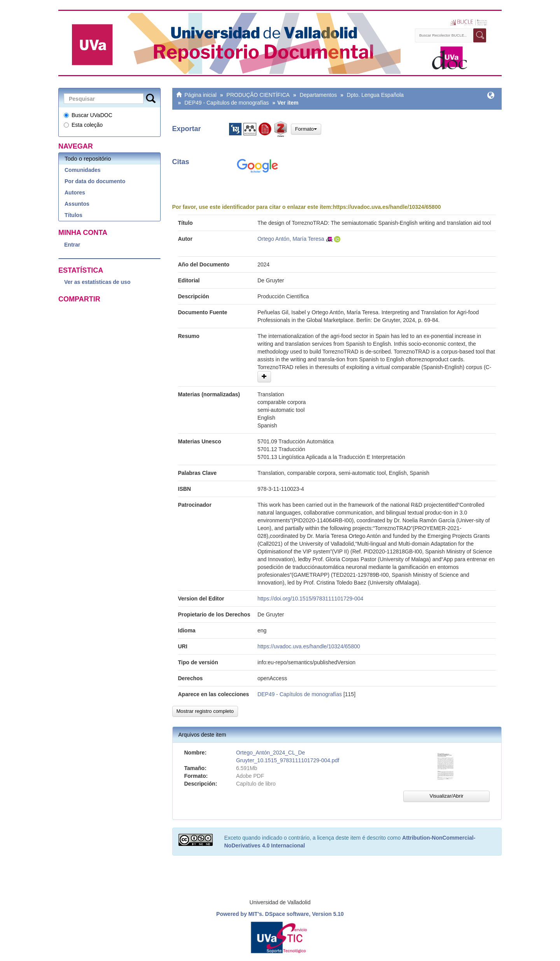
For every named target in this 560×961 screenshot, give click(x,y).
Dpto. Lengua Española (375, 95)
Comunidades (83, 170)
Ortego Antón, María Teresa (291, 239)
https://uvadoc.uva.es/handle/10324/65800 (387, 207)
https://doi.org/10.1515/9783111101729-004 (310, 599)
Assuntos (77, 204)
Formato (306, 129)
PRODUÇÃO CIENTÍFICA (258, 95)
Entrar (72, 245)
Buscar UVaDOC (88, 115)
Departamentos (318, 95)
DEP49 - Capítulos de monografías (227, 103)
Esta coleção (83, 125)
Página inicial (200, 95)
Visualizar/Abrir (446, 796)
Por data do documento (95, 181)
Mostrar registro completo (205, 711)
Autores (75, 193)
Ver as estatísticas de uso (97, 282)
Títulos (73, 215)
